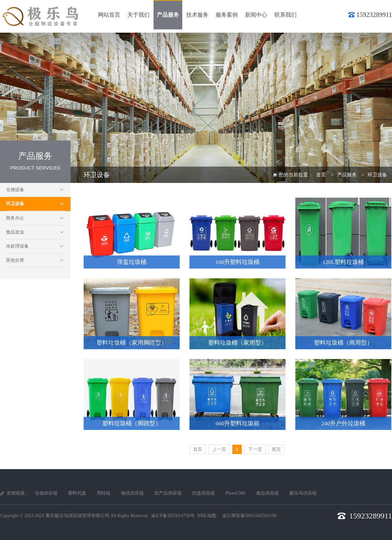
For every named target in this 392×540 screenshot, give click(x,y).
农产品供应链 (168, 493)
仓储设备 (15, 190)
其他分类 (15, 260)
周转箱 (104, 493)
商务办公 (15, 218)
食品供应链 (268, 493)
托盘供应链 (204, 493)
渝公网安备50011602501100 (249, 516)
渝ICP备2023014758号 (173, 516)
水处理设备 (17, 246)
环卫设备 (15, 204)
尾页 (276, 449)
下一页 (255, 449)
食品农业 (15, 232)
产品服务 (347, 175)
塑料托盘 (77, 493)
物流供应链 (132, 493)
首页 (321, 175)
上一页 (219, 449)
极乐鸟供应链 (303, 493)
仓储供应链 (46, 493)
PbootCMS (236, 493)
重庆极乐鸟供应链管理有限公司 (77, 516)
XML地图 (207, 516)
